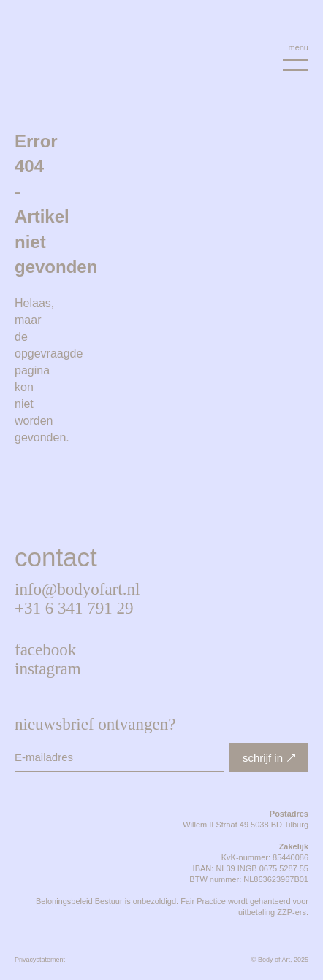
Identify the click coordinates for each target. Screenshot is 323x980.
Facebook (45, 650)
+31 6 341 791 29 (74, 608)
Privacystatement (40, 960)
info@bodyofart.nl (77, 589)
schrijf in (263, 758)
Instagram (48, 669)
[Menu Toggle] (296, 57)
